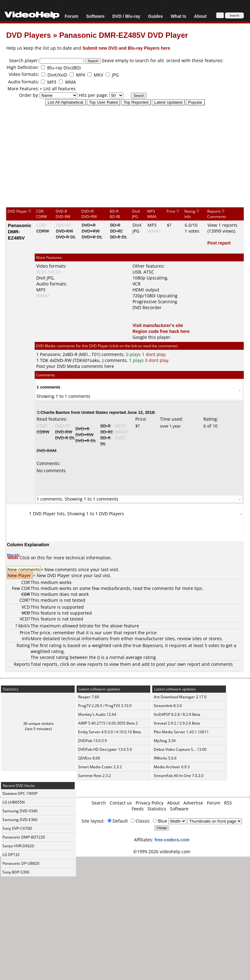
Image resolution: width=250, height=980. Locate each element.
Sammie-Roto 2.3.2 (95, 776)
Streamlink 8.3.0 (168, 706)
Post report (219, 243)
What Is (178, 16)
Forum (72, 16)
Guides (155, 16)
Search (99, 803)
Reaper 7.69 (89, 697)
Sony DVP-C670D (17, 828)
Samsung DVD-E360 (20, 820)
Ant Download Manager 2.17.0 (180, 697)
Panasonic (51, 354)
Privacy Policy (150, 803)
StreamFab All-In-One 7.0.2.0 (179, 776)
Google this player (151, 337)
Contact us (121, 803)
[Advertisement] (125, 156)
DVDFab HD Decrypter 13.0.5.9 (105, 749)
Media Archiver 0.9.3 (172, 767)
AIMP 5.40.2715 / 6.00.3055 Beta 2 (108, 723)
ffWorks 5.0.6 (165, 758)
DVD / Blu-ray (126, 16)
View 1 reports (222, 225)
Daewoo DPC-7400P (20, 793)
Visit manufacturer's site (158, 325)
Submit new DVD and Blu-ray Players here (126, 48)
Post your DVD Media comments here (75, 366)
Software (95, 16)
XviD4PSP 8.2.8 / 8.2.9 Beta (177, 714)
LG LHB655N (14, 802)
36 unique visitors (38, 723)
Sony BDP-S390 (16, 872)
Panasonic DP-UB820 (21, 863)
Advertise (193, 803)
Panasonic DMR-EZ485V (20, 231)
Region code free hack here (161, 331)
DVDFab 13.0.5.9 (92, 741)
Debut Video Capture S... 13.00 (180, 749)
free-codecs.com (172, 840)
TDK (44, 360)
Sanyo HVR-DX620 (18, 846)
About (200, 16)
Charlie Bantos (55, 412)
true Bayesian (147, 645)
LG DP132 (11, 855)
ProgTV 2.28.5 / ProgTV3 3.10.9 (105, 706)
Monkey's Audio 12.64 (97, 714)
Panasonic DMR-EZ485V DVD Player (123, 35)
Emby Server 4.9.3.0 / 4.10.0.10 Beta (110, 732)
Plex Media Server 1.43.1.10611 (181, 732)
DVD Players (29, 35)
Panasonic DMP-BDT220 (24, 837)
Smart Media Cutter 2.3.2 (100, 767)
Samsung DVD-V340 (20, 811)
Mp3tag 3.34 (165, 741)
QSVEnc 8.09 (89, 758)
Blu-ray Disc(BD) (64, 68)
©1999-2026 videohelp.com (162, 851)
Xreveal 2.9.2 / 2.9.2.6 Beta (177, 723)
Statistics (157, 809)
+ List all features (58, 89)
